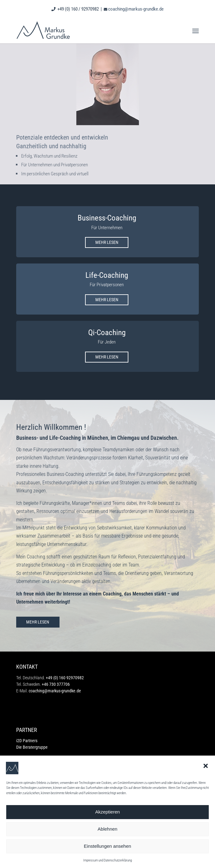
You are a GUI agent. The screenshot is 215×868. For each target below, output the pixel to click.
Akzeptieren (107, 812)
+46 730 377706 (56, 684)
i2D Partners (27, 741)
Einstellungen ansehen (107, 846)
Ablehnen (107, 829)
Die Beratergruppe (32, 747)
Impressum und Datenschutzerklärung (107, 860)
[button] (206, 766)
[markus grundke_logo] (89, 31)
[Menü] (196, 31)
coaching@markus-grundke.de (136, 9)
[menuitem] (196, 31)
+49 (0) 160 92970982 (65, 678)
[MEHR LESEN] (107, 242)
